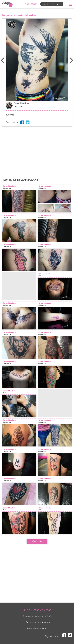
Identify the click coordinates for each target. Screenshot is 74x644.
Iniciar (31, 4)
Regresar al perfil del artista (19, 15)
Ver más (37, 541)
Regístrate (52, 4)
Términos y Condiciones (37, 622)
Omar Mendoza (37, 107)
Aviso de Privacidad (37, 629)
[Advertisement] (37, 149)
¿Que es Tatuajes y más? (37, 610)
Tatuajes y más (8, 4)
